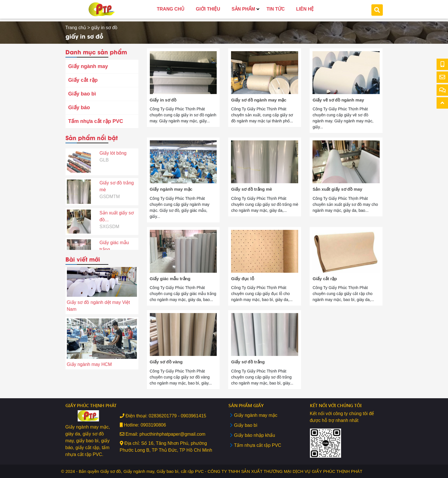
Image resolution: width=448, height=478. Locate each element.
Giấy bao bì (82, 94)
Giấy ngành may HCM (89, 366)
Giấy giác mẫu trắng (114, 233)
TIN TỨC (276, 9)
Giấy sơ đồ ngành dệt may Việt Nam (98, 307)
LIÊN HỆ (305, 9)
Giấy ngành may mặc (256, 415)
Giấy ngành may (88, 66)
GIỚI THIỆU (208, 9)
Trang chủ (76, 28)
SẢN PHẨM (243, 9)
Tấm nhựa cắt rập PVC (96, 121)
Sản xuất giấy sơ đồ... (117, 203)
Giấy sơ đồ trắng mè (117, 173)
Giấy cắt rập (83, 80)
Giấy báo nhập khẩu (255, 435)
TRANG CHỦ (171, 9)
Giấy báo (79, 107)
